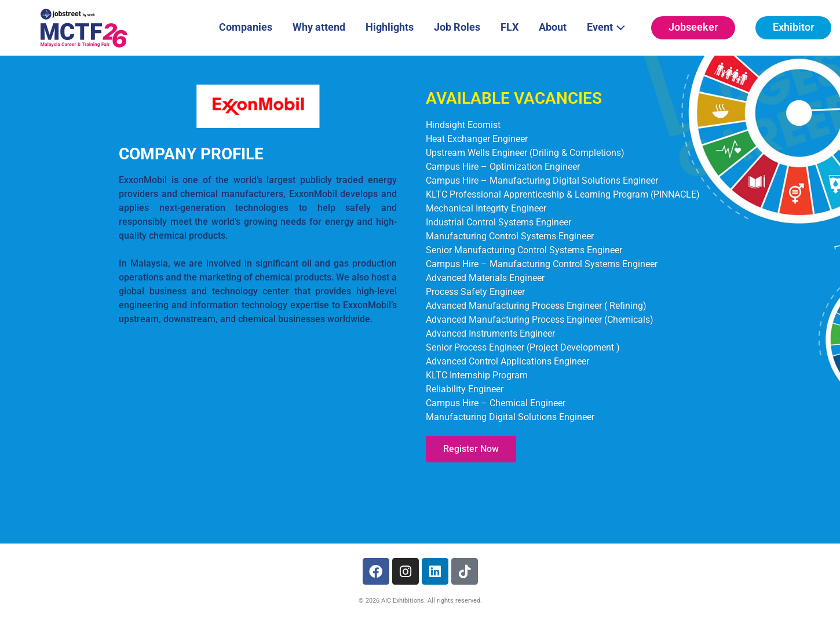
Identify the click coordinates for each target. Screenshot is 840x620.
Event (609, 26)
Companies (246, 27)
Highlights (390, 27)
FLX (510, 27)
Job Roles (457, 27)
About (553, 27)
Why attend (319, 27)
